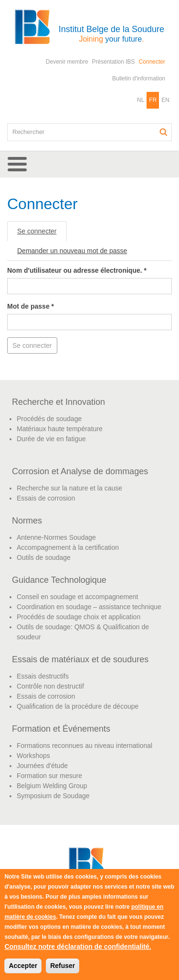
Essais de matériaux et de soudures (80, 659)
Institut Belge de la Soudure (111, 34)
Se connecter (42, 234)
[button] (89, 164)
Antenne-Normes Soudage (56, 537)
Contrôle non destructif (50, 686)
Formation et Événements (61, 729)
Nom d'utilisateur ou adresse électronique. (77, 270)
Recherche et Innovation (58, 402)
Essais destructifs (43, 676)
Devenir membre (67, 62)
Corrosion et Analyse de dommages (80, 471)
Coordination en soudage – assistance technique (89, 607)
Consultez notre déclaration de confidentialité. (78, 947)
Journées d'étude (42, 766)
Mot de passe (31, 306)
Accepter (23, 966)
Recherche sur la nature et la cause (69, 488)
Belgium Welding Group (52, 786)
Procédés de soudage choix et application (79, 617)
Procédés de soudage (49, 419)
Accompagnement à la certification (68, 547)
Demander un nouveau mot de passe (72, 251)
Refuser (63, 966)
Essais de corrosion (46, 498)
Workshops (33, 756)
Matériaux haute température (60, 429)
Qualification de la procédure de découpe (78, 706)
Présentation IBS (114, 62)
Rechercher (164, 132)
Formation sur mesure (49, 776)
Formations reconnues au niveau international (84, 746)
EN (165, 100)
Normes (27, 521)
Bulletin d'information (139, 78)
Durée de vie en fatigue (51, 439)
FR (153, 100)
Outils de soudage (44, 557)
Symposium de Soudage (53, 796)
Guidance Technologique (59, 580)
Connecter (152, 62)
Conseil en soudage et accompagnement (78, 597)
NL (141, 100)
